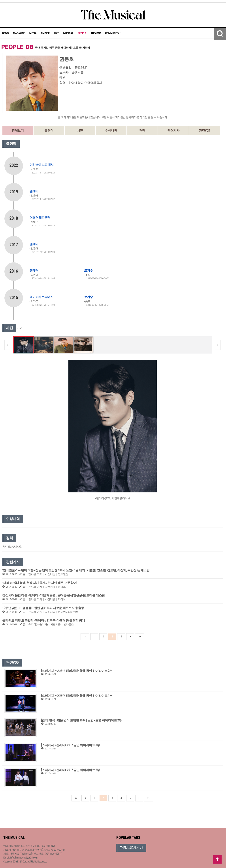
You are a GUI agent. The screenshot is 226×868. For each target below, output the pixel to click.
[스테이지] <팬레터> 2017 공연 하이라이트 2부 (71, 770)
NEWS (5, 33)
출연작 (49, 130)
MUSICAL (68, 33)
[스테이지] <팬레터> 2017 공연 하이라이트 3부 (71, 745)
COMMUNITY (114, 33)
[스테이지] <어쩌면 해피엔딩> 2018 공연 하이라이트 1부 (77, 696)
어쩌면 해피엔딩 (40, 218)
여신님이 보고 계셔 (41, 165)
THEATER (96, 33)
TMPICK (45, 33)
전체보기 (18, 130)
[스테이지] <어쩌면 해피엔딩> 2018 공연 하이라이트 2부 (77, 671)
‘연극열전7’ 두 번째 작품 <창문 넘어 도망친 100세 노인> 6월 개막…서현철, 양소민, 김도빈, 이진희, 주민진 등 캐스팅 (76, 570)
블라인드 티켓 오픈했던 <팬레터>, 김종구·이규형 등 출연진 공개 (44, 620)
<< (85, 637)
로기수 (88, 270)
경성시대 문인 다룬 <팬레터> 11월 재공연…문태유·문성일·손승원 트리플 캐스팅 (54, 595)
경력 (142, 130)
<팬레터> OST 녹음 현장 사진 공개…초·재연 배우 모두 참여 (39, 583)
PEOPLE (82, 33)
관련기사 (173, 130)
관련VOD (204, 130)
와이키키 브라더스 (41, 297)
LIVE (56, 33)
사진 (80, 130)
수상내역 (111, 130)
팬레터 (34, 191)
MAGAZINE (19, 33)
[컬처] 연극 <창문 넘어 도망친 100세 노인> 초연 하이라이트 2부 (81, 720)
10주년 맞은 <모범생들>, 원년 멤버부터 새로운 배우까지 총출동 (43, 608)
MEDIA (33, 33)
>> (139, 637)
